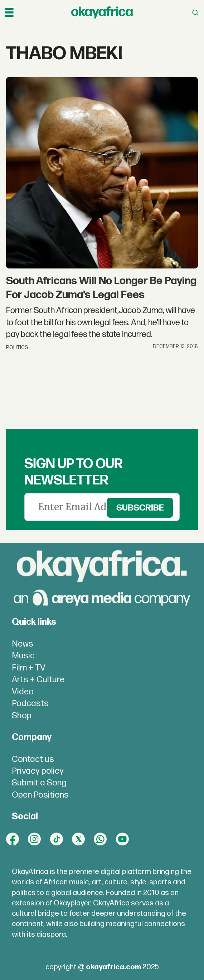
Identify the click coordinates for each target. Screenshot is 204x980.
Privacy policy (38, 771)
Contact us (33, 759)
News (23, 644)
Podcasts (30, 703)
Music (23, 656)
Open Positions (40, 795)
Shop (22, 716)
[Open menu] (9, 13)
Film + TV (29, 668)
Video (23, 692)
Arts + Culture (38, 680)
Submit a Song (39, 783)
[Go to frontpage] (102, 13)
